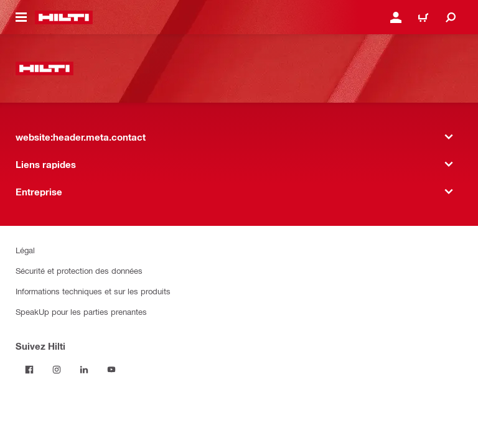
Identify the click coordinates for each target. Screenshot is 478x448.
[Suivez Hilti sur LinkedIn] (84, 370)
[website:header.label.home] (64, 17)
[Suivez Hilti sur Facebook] (29, 370)
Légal (25, 250)
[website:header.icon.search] (451, 17)
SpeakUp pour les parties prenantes (81, 311)
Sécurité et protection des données (79, 270)
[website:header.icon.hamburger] (21, 17)
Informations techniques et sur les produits (93, 291)
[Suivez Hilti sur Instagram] (57, 370)
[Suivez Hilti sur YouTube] (111, 370)
